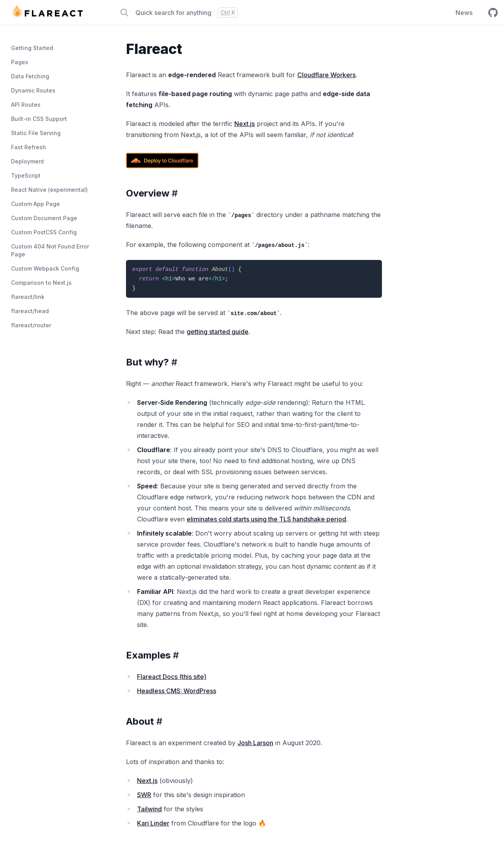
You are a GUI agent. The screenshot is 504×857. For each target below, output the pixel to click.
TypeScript (26, 175)
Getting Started (32, 48)
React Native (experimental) (49, 190)
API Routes (26, 105)
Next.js (245, 124)
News (464, 13)
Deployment (28, 161)
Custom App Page (35, 204)
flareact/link (28, 297)
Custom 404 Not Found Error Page (50, 250)
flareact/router (31, 325)
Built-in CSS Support (39, 119)
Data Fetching (30, 76)
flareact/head (30, 311)
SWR (144, 795)
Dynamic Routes (33, 90)
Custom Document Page (44, 218)
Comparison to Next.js (41, 283)
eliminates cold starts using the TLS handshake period (266, 519)
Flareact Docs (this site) (172, 677)
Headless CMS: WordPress (177, 691)
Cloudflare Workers (326, 75)
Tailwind (149, 809)
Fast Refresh (29, 147)
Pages (20, 62)
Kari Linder (153, 823)
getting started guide (218, 332)
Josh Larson (255, 743)
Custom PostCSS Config (44, 232)
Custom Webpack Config (45, 268)
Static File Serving (36, 133)
